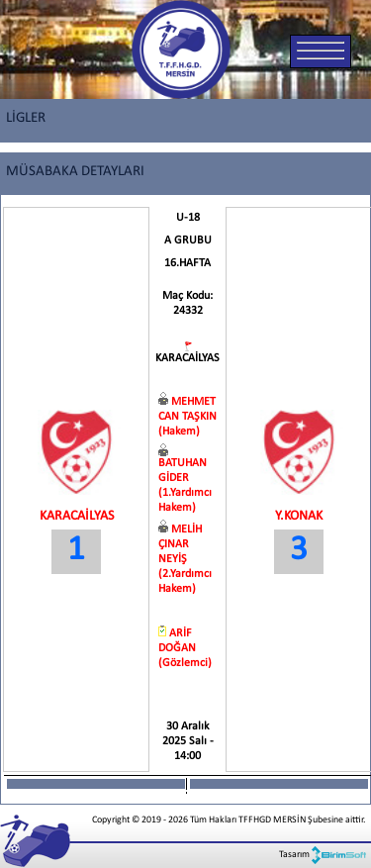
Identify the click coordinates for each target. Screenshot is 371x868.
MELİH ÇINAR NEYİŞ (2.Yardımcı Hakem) (185, 559)
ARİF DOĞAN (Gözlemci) (185, 648)
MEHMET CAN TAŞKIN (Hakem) (187, 417)
